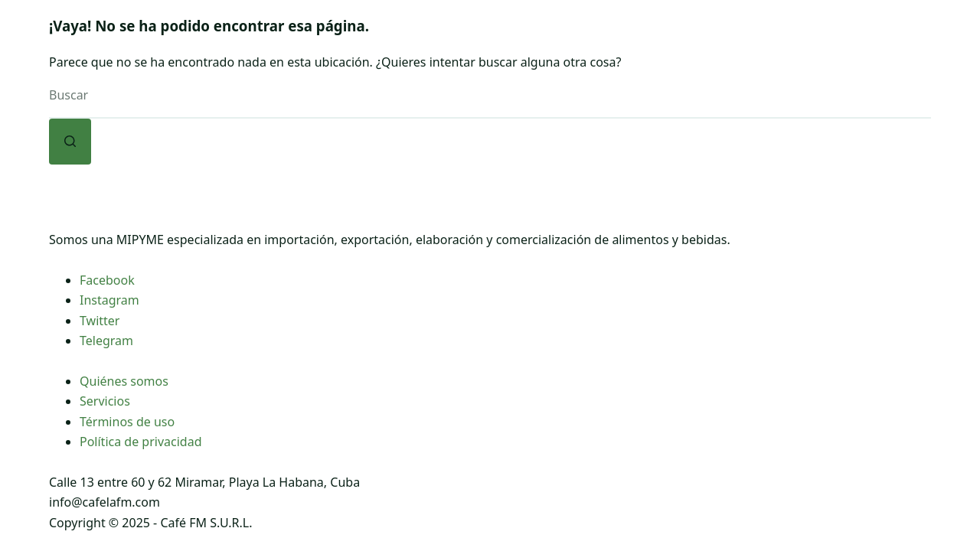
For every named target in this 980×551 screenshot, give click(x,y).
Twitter (100, 321)
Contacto (814, 46)
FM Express (434, 46)
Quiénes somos (124, 381)
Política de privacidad (141, 442)
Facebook (107, 280)
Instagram (109, 300)
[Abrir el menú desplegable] (364, 46)
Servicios (105, 401)
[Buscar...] (490, 96)
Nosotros (239, 46)
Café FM (337, 46)
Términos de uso (127, 422)
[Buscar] (886, 46)
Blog (733, 46)
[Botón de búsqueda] (70, 142)
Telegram (106, 341)
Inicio (154, 46)
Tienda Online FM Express (595, 46)
